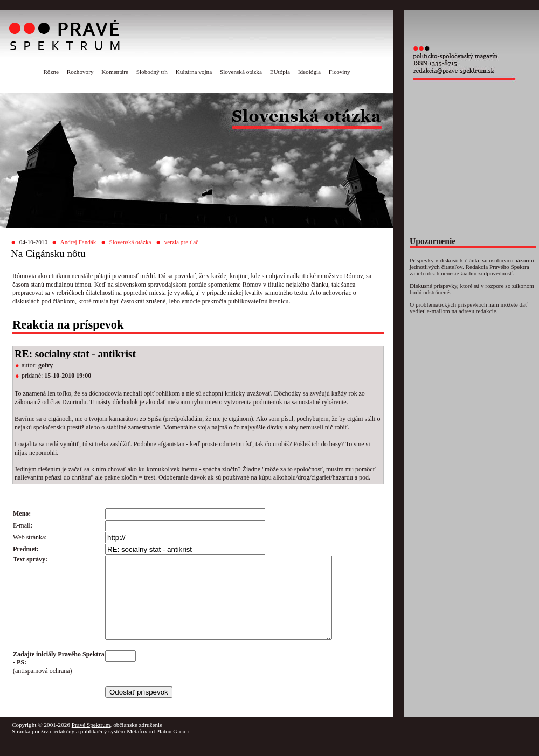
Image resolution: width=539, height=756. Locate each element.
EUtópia (280, 72)
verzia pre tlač (181, 242)
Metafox (137, 747)
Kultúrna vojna (194, 72)
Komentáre (115, 72)
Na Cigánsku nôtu (48, 254)
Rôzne (51, 72)
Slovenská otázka (241, 72)
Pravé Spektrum (91, 741)
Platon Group (172, 747)
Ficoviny (340, 72)
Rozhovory (80, 72)
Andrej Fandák (78, 242)
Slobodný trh (152, 72)
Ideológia (309, 72)
